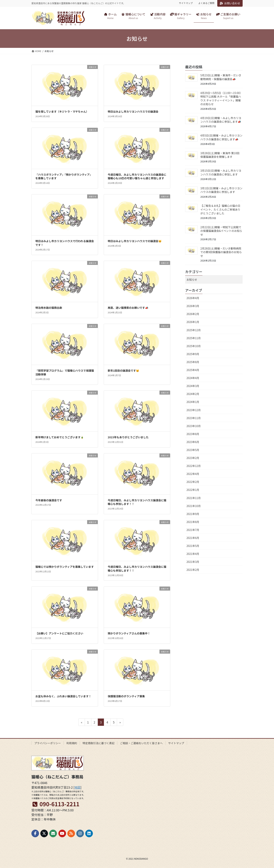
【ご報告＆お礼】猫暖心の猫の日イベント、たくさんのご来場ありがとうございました (220, 209)
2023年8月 (193, 434)
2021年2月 (193, 570)
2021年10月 (194, 506)
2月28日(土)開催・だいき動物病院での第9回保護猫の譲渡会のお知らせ (221, 252)
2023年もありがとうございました (128, 437)
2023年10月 (194, 426)
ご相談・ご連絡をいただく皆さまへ (141, 743)
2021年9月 (193, 514)
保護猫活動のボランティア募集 (126, 696)
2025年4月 (193, 370)
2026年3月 (193, 306)
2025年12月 (194, 330)
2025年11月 (194, 338)
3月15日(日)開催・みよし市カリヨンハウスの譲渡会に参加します (221, 172)
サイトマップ (186, 3)
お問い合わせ (230, 3)
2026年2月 (193, 314)
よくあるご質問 (206, 3)
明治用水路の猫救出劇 (49, 308)
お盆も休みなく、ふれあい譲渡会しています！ (63, 696)
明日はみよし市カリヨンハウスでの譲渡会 (133, 111)
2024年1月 (193, 402)
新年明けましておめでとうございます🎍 (60, 437)
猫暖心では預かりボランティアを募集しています (65, 567)
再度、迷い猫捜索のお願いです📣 (128, 308)
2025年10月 (194, 346)
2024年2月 (193, 394)
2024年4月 (193, 378)
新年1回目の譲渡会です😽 (123, 370)
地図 (77, 787)
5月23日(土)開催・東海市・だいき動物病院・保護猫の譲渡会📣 (221, 77)
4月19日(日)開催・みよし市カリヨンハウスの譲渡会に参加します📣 (221, 120)
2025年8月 (193, 362)
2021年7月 (193, 530)
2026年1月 (193, 322)
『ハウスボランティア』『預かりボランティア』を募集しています (64, 176)
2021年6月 (193, 538)
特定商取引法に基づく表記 (99, 743)
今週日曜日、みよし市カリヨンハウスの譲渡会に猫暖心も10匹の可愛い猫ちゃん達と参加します (137, 176)
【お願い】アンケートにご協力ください (59, 633)
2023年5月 (193, 450)
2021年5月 (193, 546)
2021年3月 (193, 562)
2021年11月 (194, 498)
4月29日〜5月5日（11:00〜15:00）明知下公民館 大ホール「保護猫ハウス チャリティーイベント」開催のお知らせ (221, 98)
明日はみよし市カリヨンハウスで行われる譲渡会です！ (65, 243)
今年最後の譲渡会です (49, 500)
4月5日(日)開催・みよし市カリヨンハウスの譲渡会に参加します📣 (221, 137)
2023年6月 (193, 442)
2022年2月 (193, 482)
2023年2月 (193, 458)
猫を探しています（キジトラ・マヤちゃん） (62, 111)
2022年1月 (193, 490)
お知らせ (192, 280)
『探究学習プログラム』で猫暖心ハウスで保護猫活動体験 (65, 372)
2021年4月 (193, 554)
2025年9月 (193, 354)
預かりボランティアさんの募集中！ (129, 633)
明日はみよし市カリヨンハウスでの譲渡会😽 (135, 241)
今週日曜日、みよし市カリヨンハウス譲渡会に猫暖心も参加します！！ (137, 502)
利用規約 (72, 743)
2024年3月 (193, 386)
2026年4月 (193, 298)
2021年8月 (193, 522)
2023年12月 (194, 410)
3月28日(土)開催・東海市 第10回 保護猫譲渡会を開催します (220, 155)
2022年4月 (193, 474)
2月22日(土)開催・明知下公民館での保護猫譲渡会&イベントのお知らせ (221, 231)
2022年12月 (194, 466)
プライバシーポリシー (48, 743)
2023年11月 (194, 418)
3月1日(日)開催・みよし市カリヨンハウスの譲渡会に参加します (221, 190)
